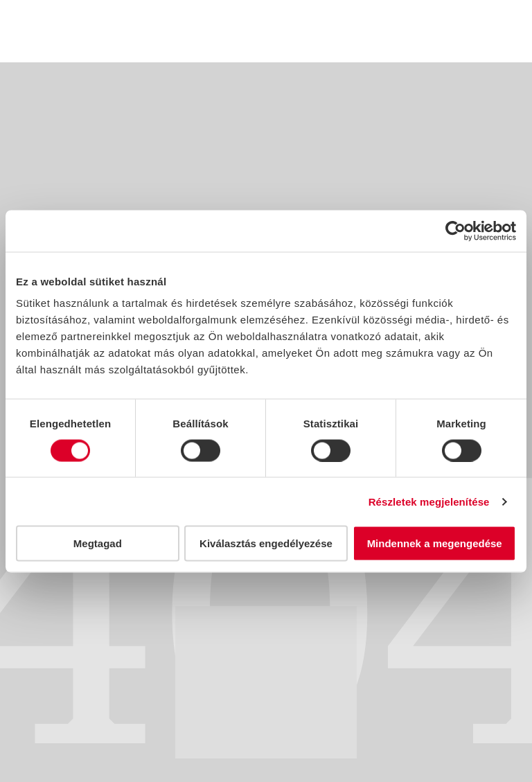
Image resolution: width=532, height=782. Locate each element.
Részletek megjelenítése (429, 501)
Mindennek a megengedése (435, 543)
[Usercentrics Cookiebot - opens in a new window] (455, 231)
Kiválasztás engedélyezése (266, 543)
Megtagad (98, 543)
